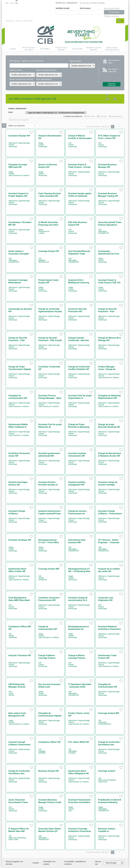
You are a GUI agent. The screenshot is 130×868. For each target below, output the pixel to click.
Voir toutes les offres (114, 62)
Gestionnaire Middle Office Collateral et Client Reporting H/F (18, 427)
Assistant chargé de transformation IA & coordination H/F (78, 600)
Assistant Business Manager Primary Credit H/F (50, 802)
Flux (103, 117)
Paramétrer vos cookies (49, 863)
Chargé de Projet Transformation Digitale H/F (20, 369)
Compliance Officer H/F (50, 742)
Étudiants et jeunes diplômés (94, 49)
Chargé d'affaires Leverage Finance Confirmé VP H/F (47, 658)
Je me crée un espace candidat (92, 3)
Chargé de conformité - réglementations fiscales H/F (50, 312)
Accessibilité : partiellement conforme (75, 863)
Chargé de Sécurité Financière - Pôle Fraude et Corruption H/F (50, 340)
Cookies (36, 863)
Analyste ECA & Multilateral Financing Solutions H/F (79, 283)
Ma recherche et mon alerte (29, 49)
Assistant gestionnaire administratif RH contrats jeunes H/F (49, 456)
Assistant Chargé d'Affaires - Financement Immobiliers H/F (110, 514)
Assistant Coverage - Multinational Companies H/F (18, 283)
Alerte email (91, 117)
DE (7, 3)
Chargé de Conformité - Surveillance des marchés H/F (109, 745)
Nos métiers (45, 49)
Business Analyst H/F (49, 771)
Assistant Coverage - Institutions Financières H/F (80, 831)
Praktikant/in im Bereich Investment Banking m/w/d (110, 802)
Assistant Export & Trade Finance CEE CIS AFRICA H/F (109, 283)
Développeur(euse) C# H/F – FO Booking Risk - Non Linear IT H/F (80, 571)
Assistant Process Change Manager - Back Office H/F (50, 398)
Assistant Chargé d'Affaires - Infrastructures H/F (17, 514)
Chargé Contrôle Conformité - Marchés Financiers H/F (79, 340)
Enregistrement (117, 117)
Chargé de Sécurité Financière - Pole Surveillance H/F (107, 312)
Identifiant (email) (63, 8)
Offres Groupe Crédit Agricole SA (112, 49)
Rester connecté (113, 16)
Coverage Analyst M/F (49, 569)
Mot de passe (85, 8)
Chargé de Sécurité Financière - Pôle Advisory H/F (18, 340)
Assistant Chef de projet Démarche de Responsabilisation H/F (50, 427)
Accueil (18, 21)
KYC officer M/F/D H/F (79, 742)
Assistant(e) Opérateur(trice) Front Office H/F (109, 254)
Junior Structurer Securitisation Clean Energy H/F (18, 802)
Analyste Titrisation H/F (20, 656)
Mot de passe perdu (112, 8)
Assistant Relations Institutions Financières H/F (110, 629)
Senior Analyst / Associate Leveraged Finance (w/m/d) (19, 254)
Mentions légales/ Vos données (14, 863)
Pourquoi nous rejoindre (61, 49)
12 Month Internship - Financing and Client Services (49, 225)
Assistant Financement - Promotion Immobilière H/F (80, 802)
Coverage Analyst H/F (49, 251)
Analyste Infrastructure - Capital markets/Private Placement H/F (50, 514)
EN (12, 3)
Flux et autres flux (113, 70)
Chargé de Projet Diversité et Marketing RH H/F (79, 427)
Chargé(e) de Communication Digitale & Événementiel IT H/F (50, 716)
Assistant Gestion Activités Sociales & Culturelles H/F (48, 485)
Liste (115, 99)
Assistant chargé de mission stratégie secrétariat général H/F (109, 485)
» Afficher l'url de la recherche (18, 120)
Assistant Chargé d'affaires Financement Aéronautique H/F (19, 745)
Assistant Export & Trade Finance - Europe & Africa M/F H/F (79, 167)
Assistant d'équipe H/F (19, 136)
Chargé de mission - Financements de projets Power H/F (78, 514)
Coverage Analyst (107, 771)
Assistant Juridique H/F (20, 540)
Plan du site (98, 863)
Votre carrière (77, 49)
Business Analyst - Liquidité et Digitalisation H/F (107, 831)
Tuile (107, 99)
